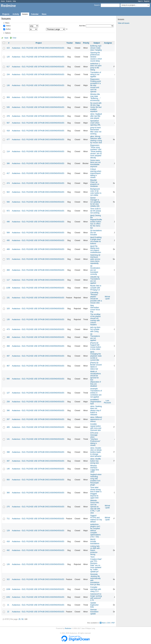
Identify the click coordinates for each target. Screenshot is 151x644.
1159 (8, 288)
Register (147, 1)
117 (8, 280)
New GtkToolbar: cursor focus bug (95, 309)
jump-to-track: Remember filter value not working (96, 131)
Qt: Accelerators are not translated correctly (95, 270)
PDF (113, 623)
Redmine (68, 628)
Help (14, 1)
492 (8, 550)
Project (39, 43)
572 (8, 259)
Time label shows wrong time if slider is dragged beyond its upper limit (96, 493)
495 (8, 240)
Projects (9, 1)
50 (22, 619)
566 (8, 202)
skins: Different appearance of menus (96, 419)
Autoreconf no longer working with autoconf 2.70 (96, 597)
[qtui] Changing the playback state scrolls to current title (96, 356)
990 (8, 379)
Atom (104, 623)
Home (3, 1)
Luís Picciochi (107, 402)
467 (8, 366)
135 (8, 319)
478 (8, 116)
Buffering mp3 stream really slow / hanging (96, 48)
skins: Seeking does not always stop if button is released (96, 411)
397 (8, 461)
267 (8, 419)
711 (8, 519)
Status (8, 26)
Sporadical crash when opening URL (95, 123)
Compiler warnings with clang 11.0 (96, 589)
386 (8, 163)
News (44, 14)
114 (8, 151)
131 (8, 298)
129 (8, 531)
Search (97, 5)
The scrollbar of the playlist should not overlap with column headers (95, 319)
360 (8, 493)
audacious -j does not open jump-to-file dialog (96, 67)
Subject (97, 43)
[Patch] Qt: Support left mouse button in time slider (96, 346)
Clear (14, 38)
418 (8, 131)
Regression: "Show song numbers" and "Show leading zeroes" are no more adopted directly (96, 151)
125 (8, 57)
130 (8, 85)
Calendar (35, 14)
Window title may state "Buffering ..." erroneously (95, 97)
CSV (109, 623)
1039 (8, 589)
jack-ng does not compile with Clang (95, 329)
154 (8, 74)
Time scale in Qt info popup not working (96, 211)
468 (8, 346)
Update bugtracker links (94, 605)
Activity (16, 14)
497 (8, 356)
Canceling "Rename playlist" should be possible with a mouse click (96, 298)
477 (8, 140)
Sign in (140, 1)
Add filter (82, 26)
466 (8, 337)
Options (8, 33)
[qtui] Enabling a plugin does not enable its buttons (96, 240)
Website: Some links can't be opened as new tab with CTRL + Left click (95, 507)
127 (8, 393)
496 (8, 222)
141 (8, 439)
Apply (6, 38)
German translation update (94, 612)
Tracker (70, 43)
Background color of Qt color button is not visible (96, 192)
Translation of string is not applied (96, 74)
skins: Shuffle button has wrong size (95, 461)
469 (8, 270)
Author (8, 29)
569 (8, 233)
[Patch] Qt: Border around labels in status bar (96, 366)
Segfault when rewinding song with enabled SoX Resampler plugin (96, 480)
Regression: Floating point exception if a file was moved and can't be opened (96, 85)
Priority (86, 43)
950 (8, 480)
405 (8, 427)
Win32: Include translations (95, 541)
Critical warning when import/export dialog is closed (96, 173)
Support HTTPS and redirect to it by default (96, 519)
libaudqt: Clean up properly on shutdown (95, 183)
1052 (8, 597)
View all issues (124, 23)
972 (8, 211)
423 (8, 48)
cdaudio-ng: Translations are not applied (95, 280)
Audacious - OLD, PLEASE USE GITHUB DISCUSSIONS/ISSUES (38, 48)
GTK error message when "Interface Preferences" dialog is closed (95, 439)
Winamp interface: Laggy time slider (95, 469)
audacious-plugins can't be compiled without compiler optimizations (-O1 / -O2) (95, 531)
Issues (25, 14)
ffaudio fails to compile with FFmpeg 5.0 (96, 288)
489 (8, 249)
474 (8, 183)
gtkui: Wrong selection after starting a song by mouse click (96, 140)
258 (8, 402)
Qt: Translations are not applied (95, 337)
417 (8, 173)
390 (8, 411)
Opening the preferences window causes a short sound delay (96, 57)
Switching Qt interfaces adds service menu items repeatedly (95, 259)
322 (8, 579)
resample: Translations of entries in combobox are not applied (96, 393)
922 (8, 192)
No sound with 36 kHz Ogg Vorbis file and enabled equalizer (96, 107)
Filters (7, 23)
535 (8, 107)
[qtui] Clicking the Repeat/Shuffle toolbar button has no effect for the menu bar (96, 222)
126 (8, 564)
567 (8, 123)
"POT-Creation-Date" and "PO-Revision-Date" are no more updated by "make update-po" (96, 564)
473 (8, 329)
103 (8, 309)
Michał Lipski (107, 298)
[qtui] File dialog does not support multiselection (96, 249)
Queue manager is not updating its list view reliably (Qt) (95, 202)
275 (8, 507)
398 (8, 452)
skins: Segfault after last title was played (96, 116)
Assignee (108, 43)
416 (8, 541)
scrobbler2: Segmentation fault (96, 402)
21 (8, 605)
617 (8, 67)
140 (8, 469)
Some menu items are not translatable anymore (95, 163)
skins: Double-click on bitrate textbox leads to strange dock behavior (96, 452)
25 (19, 619)
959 (8, 97)
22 (8, 612)
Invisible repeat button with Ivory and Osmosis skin (96, 427)
